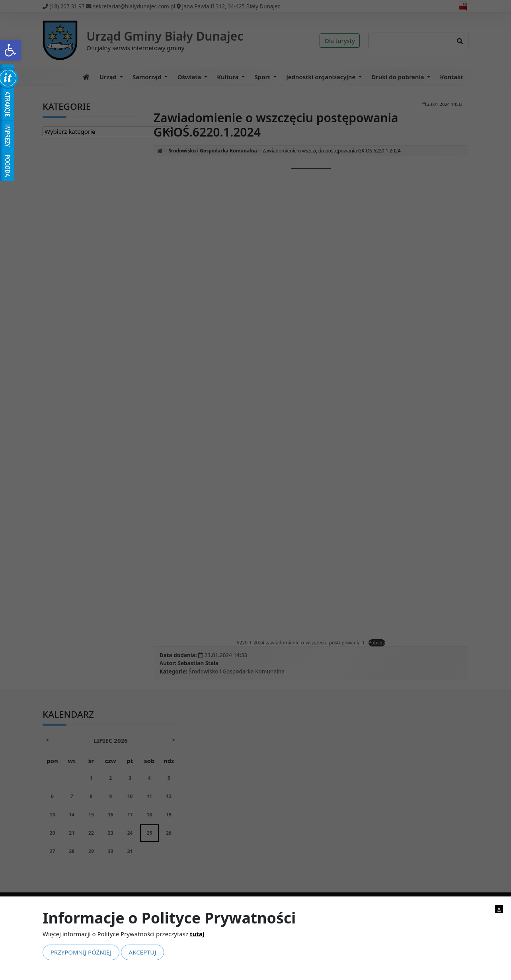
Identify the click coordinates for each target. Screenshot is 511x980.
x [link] (499, 909)
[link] (10, 50)
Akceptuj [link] (143, 952)
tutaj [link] (197, 934)
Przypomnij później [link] (81, 952)
